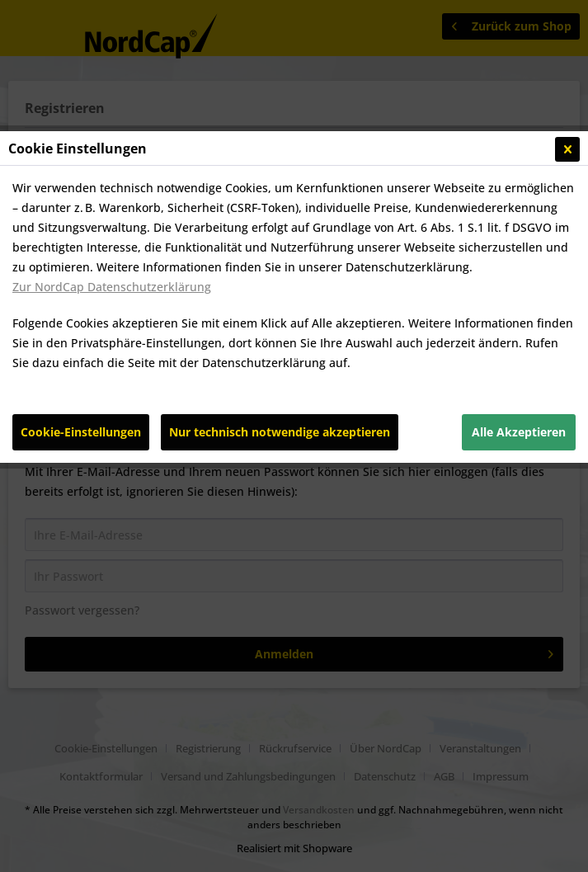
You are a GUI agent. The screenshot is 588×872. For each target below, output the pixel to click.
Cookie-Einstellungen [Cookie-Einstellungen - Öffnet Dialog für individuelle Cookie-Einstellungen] (81, 432)
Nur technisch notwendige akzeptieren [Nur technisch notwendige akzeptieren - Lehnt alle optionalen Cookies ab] (280, 432)
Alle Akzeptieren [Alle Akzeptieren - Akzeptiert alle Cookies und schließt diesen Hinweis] (519, 432)
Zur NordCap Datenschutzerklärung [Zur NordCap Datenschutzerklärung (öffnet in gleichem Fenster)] (112, 287)
